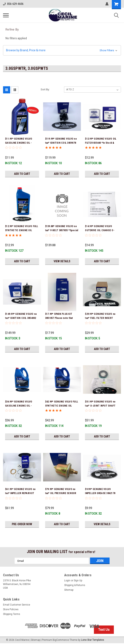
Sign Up (78, 581)
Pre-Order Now (22, 524)
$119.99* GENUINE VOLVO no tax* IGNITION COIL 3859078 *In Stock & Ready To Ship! (61, 143)
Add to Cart (22, 174)
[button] (62, 50)
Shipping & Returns (75, 585)
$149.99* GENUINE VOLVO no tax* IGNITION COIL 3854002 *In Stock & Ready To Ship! (21, 318)
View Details (62, 261)
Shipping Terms (12, 614)
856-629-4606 (13, 4)
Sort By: (45, 89)
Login (67, 581)
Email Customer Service (17, 605)
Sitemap (69, 590)
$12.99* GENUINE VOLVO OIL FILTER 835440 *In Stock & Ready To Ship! (101, 143)
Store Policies (11, 609)
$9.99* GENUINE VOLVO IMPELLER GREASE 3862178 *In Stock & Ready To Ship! (100, 493)
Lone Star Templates (93, 640)
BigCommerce (61, 640)
